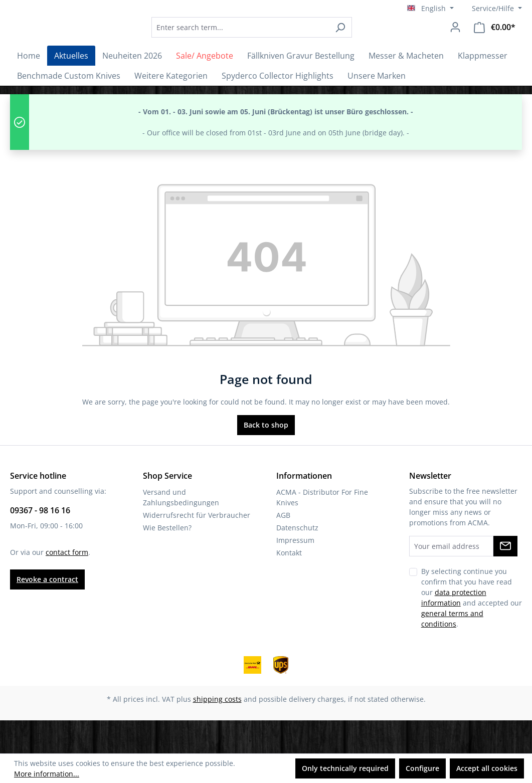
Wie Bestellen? (167, 561)
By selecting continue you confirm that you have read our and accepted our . (472, 631)
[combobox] (268, 44)
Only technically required (345, 768)
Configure (422, 768)
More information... (47, 774)
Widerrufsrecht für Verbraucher (197, 548)
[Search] (368, 44)
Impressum (295, 573)
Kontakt (289, 586)
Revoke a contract (47, 612)
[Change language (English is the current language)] (430, 9)
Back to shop (266, 458)
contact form (67, 585)
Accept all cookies (487, 768)
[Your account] (455, 44)
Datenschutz (297, 561)
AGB (283, 548)
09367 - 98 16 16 (40, 543)
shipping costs (217, 732)
